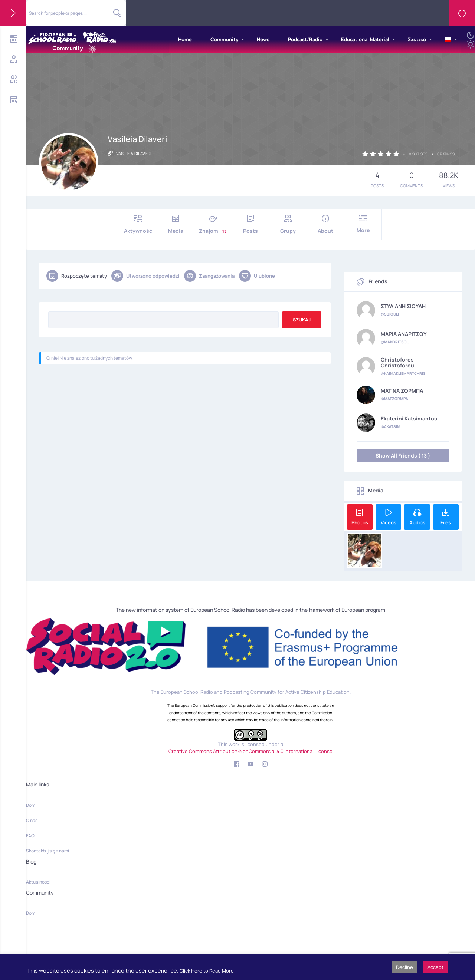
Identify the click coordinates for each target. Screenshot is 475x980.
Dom (31, 805)
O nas (32, 820)
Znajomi (213, 225)
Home (185, 39)
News (263, 39)
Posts (250, 225)
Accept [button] (435, 967)
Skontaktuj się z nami (47, 851)
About (325, 225)
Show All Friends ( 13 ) (403, 456)
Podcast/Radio (305, 39)
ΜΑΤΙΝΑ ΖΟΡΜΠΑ (402, 391)
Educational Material (365, 39)
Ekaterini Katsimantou (409, 419)
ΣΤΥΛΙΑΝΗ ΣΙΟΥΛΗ (403, 306)
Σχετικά (417, 39)
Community (224, 39)
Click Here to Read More (207, 971)
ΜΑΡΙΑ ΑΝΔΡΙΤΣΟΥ (404, 334)
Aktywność (138, 225)
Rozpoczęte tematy (77, 276)
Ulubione (257, 276)
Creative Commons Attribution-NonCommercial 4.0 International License (250, 751)
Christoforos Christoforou (397, 363)
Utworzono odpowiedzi (145, 276)
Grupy (288, 225)
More (363, 224)
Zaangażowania (209, 276)
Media (176, 225)
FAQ (30, 836)
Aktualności (38, 882)
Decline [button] (404, 967)
